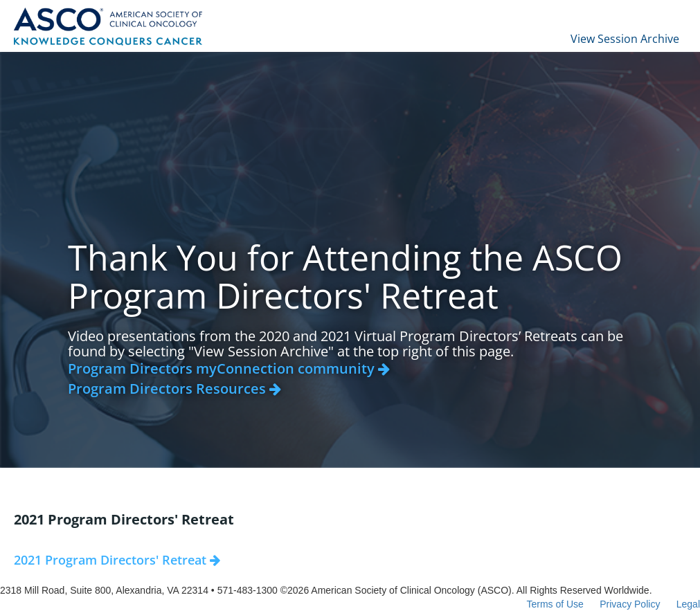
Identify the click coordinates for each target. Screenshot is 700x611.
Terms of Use (555, 604)
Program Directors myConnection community (229, 368)
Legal (688, 604)
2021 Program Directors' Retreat (117, 560)
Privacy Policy (630, 604)
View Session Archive (625, 39)
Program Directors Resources (174, 389)
